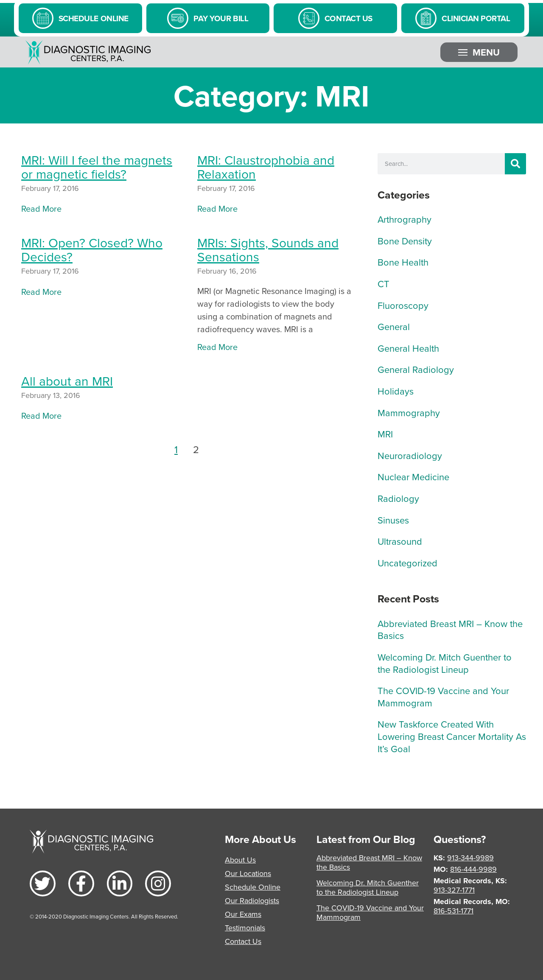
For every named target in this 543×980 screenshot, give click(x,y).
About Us (240, 860)
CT (383, 284)
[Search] (515, 164)
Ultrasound (400, 541)
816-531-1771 (453, 911)
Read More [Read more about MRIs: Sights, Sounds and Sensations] (217, 347)
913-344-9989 (470, 858)
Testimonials (245, 928)
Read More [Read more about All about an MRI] (41, 416)
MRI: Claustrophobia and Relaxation (266, 167)
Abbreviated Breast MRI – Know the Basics (450, 630)
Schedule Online (253, 887)
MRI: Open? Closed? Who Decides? (92, 250)
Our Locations (248, 873)
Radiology (398, 498)
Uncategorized (407, 563)
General (394, 326)
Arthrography (404, 219)
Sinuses (393, 520)
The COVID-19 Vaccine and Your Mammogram (443, 697)
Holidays (396, 391)
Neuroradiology (410, 455)
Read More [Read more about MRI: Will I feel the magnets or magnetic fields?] (41, 209)
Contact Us (243, 941)
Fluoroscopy (403, 305)
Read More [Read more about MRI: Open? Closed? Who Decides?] (41, 292)
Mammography (409, 413)
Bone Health (403, 262)
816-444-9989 (473, 869)
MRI (385, 434)
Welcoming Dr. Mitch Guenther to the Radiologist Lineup (445, 663)
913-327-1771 (454, 890)
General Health (408, 348)
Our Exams (243, 914)
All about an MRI (67, 381)
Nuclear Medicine (413, 477)
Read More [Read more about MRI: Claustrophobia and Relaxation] (217, 209)
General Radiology (416, 369)
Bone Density (405, 241)
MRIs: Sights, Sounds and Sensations (268, 250)
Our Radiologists (252, 900)
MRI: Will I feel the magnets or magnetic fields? (97, 167)
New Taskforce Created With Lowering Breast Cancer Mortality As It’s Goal (452, 736)
